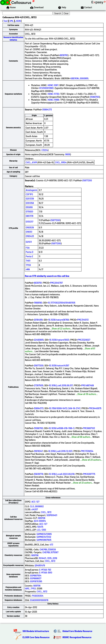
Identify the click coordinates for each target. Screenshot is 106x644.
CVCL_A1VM (31, 162)
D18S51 (29, 232)
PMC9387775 (89, 474)
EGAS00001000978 (39, 600)
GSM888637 (36, 578)
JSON (18, 21)
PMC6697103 (89, 428)
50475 (40, 527)
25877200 (87, 180)
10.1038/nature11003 (59, 340)
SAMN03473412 (44, 537)
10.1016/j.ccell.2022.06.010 (62, 474)
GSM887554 (36, 575)
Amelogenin (31, 190)
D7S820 (29, 211)
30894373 (47, 109)
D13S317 (29, 221)
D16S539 (30, 227)
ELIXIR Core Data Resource (36, 637)
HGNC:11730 (53, 94)
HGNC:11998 (53, 100)
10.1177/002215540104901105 (62, 302)
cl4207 (35, 509)
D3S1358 (30, 203)
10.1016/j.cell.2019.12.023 (60, 451)
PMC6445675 (95, 408)
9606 (68, 154)
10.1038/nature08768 (59, 320)
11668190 (38, 302)
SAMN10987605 (44, 540)
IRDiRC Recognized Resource (77, 637)
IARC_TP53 (30, 588)
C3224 (45, 150)
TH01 (28, 260)
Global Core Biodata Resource (77, 631)
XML (11, 21)
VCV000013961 (46, 88)
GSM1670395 (36, 581)
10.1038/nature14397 (59, 365)
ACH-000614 (40, 521)
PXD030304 (38, 596)
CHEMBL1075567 (50, 552)
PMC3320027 (84, 340)
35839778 (38, 474)
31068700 (95, 97)
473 (51, 544)
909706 (42, 518)
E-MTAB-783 (45, 570)
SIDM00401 (52, 515)
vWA (28, 269)
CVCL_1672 (46, 512)
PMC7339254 (87, 451)
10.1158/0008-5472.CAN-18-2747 (65, 408)
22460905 (39, 340)
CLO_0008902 (37, 506)
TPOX (28, 265)
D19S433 (30, 236)
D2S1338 (30, 198)
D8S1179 (29, 216)
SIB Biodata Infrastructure (36, 631)
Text (6, 21)
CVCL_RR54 (61, 162)
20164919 (38, 320)
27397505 (39, 385)
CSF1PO (29, 194)
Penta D (29, 252)
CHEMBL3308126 (48, 549)
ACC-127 (35, 501)
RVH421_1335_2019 (48, 558)
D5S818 (29, 207)
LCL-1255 (42, 530)
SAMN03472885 (44, 534)
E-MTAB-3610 (46, 572)
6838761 (64, 55)
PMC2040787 (56, 283)
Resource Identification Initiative (13, 38)
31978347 (38, 451)
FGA (28, 248)
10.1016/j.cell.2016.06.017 (61, 385)
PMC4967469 (88, 385)
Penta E (29, 256)
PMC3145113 (83, 320)
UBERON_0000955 (79, 78)
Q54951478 (40, 565)
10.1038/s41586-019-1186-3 (62, 428)
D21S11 (29, 242)
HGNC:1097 (53, 85)
